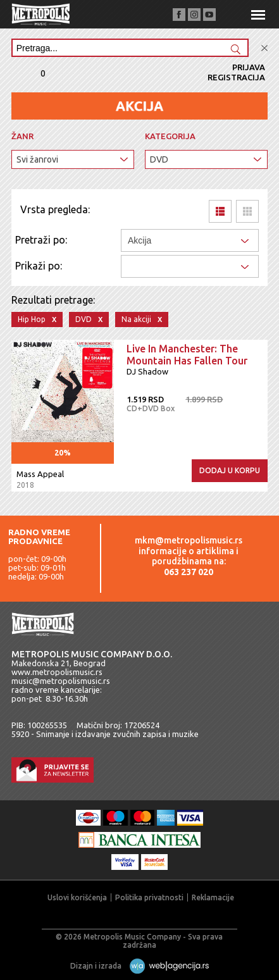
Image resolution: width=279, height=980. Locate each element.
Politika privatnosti (149, 897)
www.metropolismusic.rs (57, 672)
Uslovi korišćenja (77, 897)
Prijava (249, 67)
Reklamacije (213, 897)
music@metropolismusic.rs (61, 681)
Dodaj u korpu (230, 470)
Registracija (236, 77)
